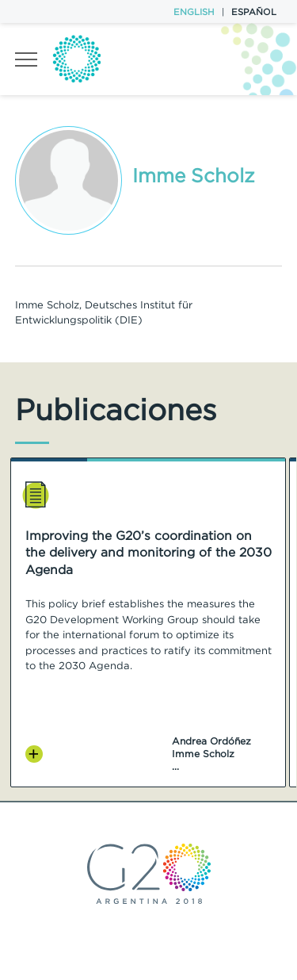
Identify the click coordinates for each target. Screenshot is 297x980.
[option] (148, 622)
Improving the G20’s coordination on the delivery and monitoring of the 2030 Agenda (148, 553)
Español (254, 12)
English (194, 12)
